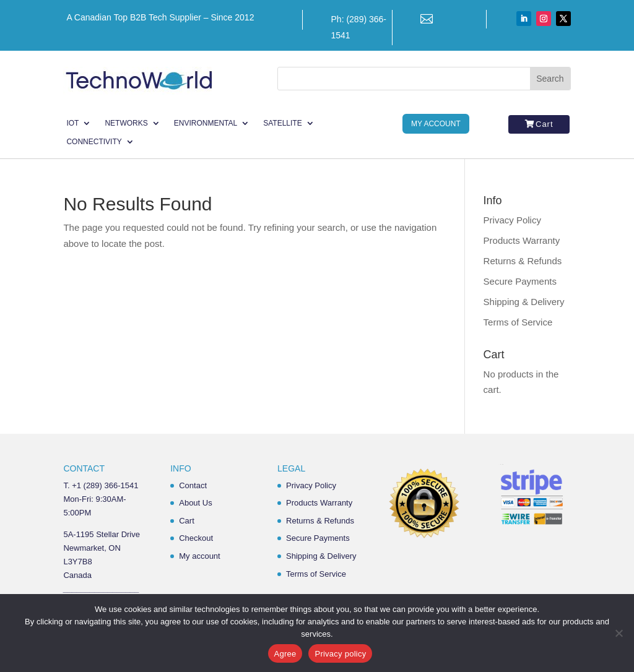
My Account (436, 124)
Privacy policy (340, 654)
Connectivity (94, 142)
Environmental (206, 123)
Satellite (282, 123)
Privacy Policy (512, 220)
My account (199, 556)
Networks (126, 123)
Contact (193, 485)
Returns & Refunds (523, 261)
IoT (72, 123)
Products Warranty (522, 240)
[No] (619, 633)
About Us (195, 503)
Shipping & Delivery (524, 302)
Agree (285, 654)
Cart (545, 124)
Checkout (196, 538)
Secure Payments (520, 281)
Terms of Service (518, 322)
